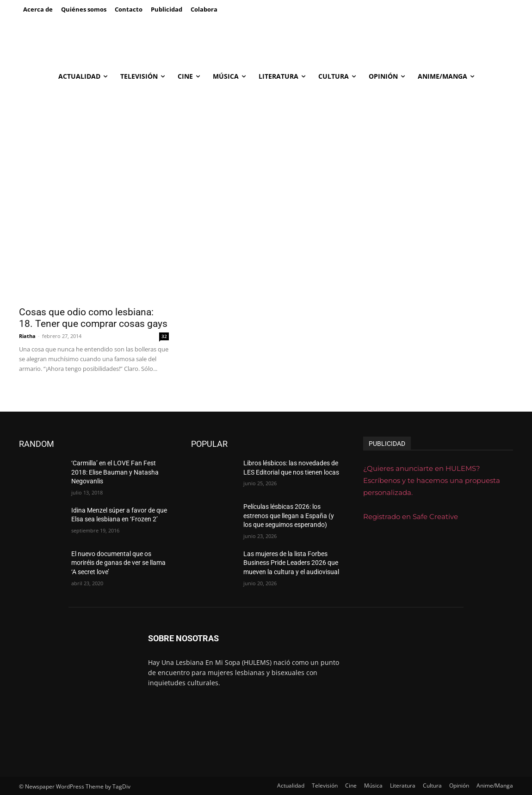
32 (164, 336)
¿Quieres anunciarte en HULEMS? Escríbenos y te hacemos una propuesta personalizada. (432, 480)
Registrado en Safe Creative (411, 516)
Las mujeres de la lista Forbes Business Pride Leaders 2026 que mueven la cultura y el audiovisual (291, 563)
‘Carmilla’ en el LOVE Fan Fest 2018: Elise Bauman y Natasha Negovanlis (115, 472)
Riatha (27, 336)
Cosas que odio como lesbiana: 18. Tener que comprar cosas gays (93, 318)
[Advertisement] (266, 157)
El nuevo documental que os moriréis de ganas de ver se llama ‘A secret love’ (118, 563)
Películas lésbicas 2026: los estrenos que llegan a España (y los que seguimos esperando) (289, 516)
